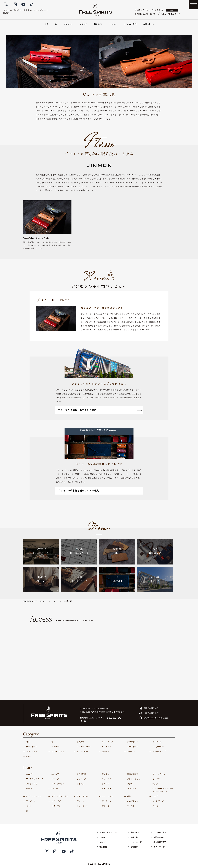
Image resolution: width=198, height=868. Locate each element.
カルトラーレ (82, 796)
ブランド (83, 24)
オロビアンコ (133, 801)
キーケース (157, 742)
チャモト (131, 806)
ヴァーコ (80, 801)
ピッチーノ (81, 779)
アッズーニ (31, 801)
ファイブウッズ (58, 784)
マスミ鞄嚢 (81, 774)
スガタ (155, 806)
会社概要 (134, 847)
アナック (55, 779)
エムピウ (30, 774)
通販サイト (98, 24)
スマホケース (133, 742)
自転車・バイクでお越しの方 (156, 718)
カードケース (32, 747)
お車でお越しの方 (151, 713)
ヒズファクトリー (34, 796)
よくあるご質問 (130, 24)
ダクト (29, 806)
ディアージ (107, 801)
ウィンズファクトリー (36, 779)
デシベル (106, 806)
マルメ (155, 784)
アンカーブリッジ (135, 779)
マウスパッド (32, 751)
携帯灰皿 (106, 751)
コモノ (155, 796)
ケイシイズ (56, 801)
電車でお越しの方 (151, 708)
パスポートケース (84, 747)
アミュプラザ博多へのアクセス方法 (93, 410)
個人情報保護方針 (161, 842)
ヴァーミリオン (159, 774)
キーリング (132, 751)
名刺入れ (80, 742)
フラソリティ (32, 784)
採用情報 (103, 847)
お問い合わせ (149, 24)
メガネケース (133, 747)
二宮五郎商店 (133, 774)
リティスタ (107, 779)
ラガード (106, 784)
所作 (129, 796)
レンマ (79, 789)
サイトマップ (159, 847)
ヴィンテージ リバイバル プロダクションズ (163, 790)
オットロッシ (82, 806)
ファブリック (133, 789)
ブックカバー (158, 747)
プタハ (130, 784)
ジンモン (106, 774)
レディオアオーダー (60, 796)
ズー (28, 811)
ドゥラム (80, 784)
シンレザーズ (158, 801)
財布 (47, 24)
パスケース (56, 747)
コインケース (108, 742)
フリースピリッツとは (109, 832)
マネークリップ (159, 751)
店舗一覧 (134, 837)
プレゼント (68, 24)
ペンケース (107, 747)
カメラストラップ (59, 751)
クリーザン (56, 806)
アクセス (113, 24)
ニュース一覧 (136, 842)
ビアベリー (157, 779)
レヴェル (55, 789)
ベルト (29, 756)
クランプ (30, 789)
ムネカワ (55, 774)
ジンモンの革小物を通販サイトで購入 (94, 491)
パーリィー (107, 789)
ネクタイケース (83, 751)
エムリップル (108, 796)
